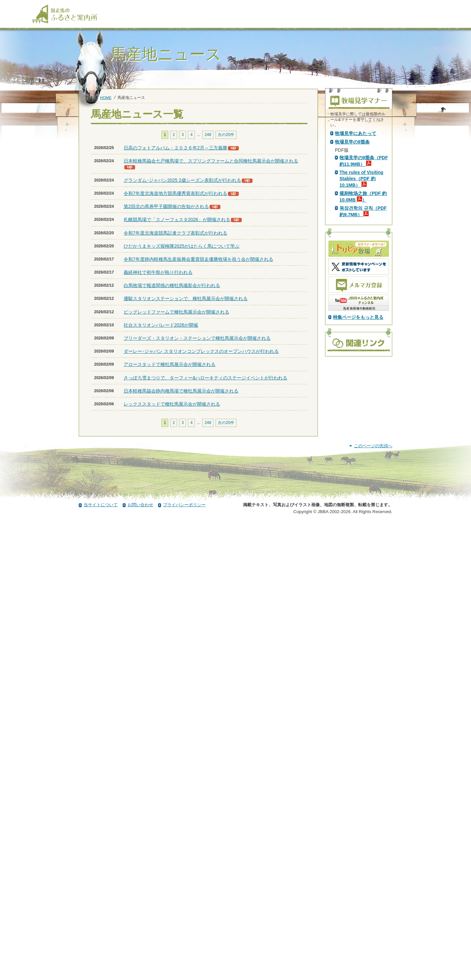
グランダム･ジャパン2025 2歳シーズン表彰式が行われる (182, 180)
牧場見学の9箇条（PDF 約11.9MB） (364, 277)
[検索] (405, 6)
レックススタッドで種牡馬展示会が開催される (172, 404)
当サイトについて (101, 961)
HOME (106, 97)
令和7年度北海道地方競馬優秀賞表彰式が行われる (175, 193)
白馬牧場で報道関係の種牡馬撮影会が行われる (172, 285)
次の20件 (226, 135)
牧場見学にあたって (356, 249)
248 (208, 135)
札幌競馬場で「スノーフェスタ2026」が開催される (177, 220)
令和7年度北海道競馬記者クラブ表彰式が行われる (175, 233)
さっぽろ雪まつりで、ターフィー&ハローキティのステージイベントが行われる (205, 378)
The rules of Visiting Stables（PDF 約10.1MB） (361, 295)
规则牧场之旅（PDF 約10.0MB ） (363, 313)
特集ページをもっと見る (358, 433)
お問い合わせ (140, 961)
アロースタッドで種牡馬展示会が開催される (170, 364)
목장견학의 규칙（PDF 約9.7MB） (363, 327)
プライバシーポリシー (184, 961)
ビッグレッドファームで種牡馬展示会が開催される (176, 312)
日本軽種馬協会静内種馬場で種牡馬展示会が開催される (181, 391)
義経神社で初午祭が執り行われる (158, 272)
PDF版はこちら (352, 190)
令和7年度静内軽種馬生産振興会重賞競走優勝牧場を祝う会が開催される (198, 259)
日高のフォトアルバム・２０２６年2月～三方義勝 (175, 148)
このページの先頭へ (373, 903)
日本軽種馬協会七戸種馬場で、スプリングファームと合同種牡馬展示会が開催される (211, 161)
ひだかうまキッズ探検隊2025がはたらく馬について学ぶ (182, 246)
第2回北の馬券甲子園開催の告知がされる (166, 206)
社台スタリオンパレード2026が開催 (161, 325)
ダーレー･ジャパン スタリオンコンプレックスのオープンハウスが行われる (201, 351)
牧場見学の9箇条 (352, 258)
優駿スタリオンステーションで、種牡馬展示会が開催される (186, 298)
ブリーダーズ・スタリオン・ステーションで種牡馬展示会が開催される (197, 338)
